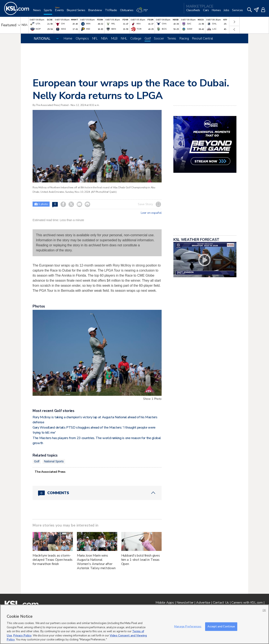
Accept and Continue (221, 626)
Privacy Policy (22, 636)
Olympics (82, 38)
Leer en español (151, 213)
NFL (95, 38)
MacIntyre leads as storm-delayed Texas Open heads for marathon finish (53, 560)
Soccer (159, 38)
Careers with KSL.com (247, 603)
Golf (148, 38)
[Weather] (143, 12)
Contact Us (221, 603)
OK (264, 610)
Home (68, 38)
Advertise (203, 603)
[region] (134, 624)
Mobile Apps (165, 603)
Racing (184, 38)
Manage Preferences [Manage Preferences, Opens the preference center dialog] (188, 626)
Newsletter (185, 603)
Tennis (172, 38)
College (136, 38)
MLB (114, 38)
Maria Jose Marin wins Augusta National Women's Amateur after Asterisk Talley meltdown (96, 562)
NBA (104, 38)
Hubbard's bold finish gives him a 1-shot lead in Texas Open (141, 560)
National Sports (54, 461)
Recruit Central (202, 38)
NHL (124, 38)
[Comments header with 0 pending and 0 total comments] (97, 493)
